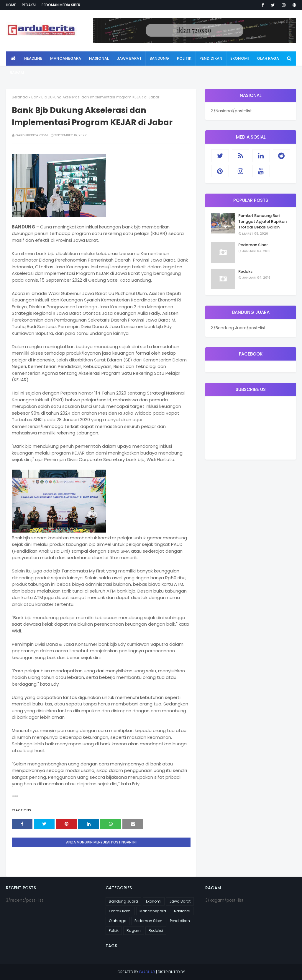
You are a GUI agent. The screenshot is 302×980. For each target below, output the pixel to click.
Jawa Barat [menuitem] (129, 58)
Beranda (20, 97)
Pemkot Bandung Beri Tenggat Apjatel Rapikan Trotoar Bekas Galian (262, 221)
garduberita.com (32, 135)
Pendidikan (180, 921)
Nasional (182, 911)
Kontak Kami (120, 911)
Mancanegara (153, 911)
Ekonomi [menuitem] (240, 58)
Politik (114, 930)
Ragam (134, 930)
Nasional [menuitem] (99, 58)
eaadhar (147, 972)
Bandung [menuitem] (159, 58)
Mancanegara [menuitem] (66, 58)
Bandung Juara (123, 901)
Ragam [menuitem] (17, 73)
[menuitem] (13, 59)
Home (11, 5)
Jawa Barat (180, 901)
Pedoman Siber (253, 245)
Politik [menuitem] (184, 58)
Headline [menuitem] (33, 58)
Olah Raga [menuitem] (268, 58)
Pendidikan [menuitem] (211, 58)
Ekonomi (154, 901)
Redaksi (29, 5)
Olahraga (118, 921)
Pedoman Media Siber (61, 5)
